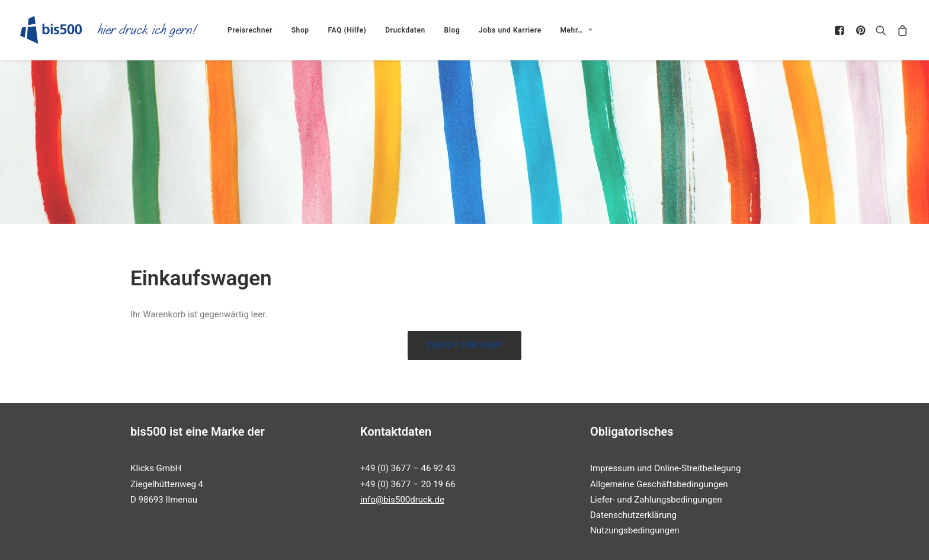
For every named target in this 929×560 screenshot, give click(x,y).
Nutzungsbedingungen (635, 516)
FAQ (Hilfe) (347, 30)
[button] (841, 30)
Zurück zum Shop (464, 330)
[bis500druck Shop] (109, 30)
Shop (300, 30)
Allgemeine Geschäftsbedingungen (659, 469)
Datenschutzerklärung (633, 500)
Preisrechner (250, 30)
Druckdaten (405, 30)
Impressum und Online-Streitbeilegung (666, 453)
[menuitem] (250, 30)
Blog (452, 30)
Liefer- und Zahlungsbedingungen (656, 484)
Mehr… (576, 30)
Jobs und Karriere (510, 30)
